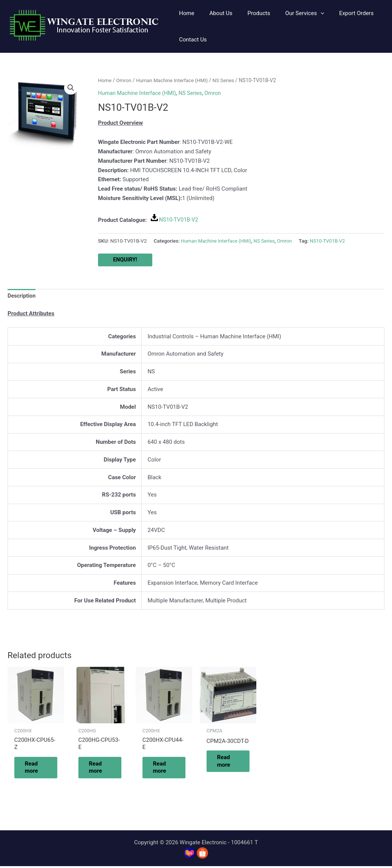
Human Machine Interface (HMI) (175, 80)
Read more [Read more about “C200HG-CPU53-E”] (100, 769)
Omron (125, 80)
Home (105, 80)
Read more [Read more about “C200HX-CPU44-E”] (164, 769)
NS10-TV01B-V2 (179, 220)
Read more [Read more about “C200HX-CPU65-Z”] (36, 769)
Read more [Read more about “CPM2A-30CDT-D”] (228, 763)
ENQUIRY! (126, 260)
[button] (292, 13)
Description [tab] (22, 296)
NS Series (227, 80)
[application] (307, 13)
